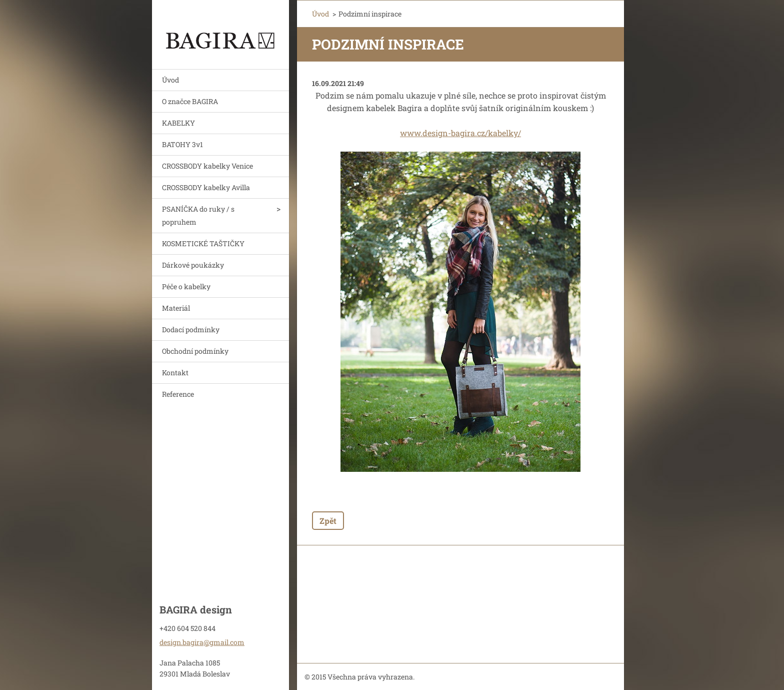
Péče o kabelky (186, 286)
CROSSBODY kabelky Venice (207, 166)
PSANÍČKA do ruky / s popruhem (198, 215)
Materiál (176, 308)
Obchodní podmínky (195, 351)
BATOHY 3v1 (182, 144)
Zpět (328, 521)
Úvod (170, 80)
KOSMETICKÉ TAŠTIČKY (203, 243)
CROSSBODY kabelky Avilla (206, 187)
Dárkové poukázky (193, 265)
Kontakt (175, 373)
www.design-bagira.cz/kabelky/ (460, 133)
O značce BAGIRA (190, 101)
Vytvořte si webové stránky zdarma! (505, 677)
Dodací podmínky (191, 329)
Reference (178, 394)
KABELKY (178, 123)
